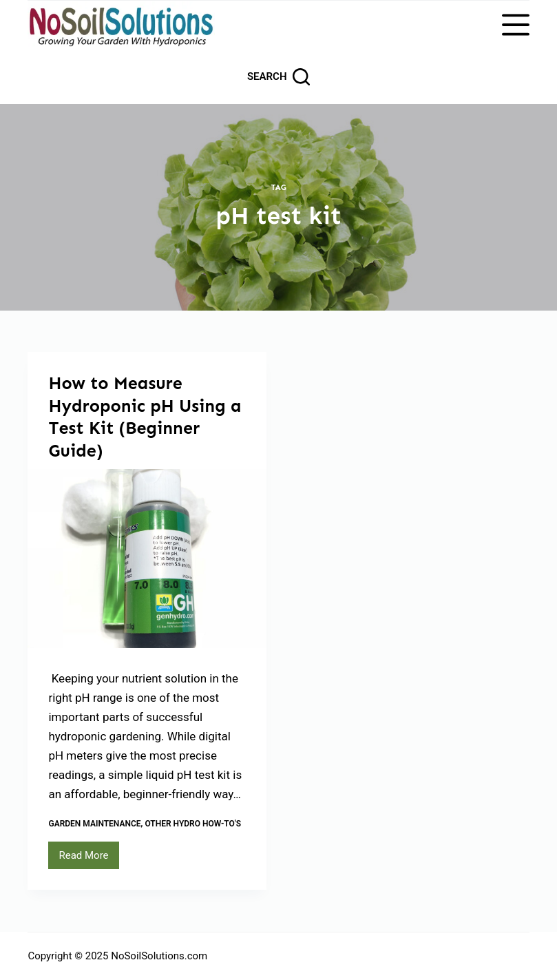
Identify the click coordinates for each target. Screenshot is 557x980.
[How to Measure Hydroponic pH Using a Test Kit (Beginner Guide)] (147, 559)
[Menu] (516, 25)
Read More (88, 859)
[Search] (278, 77)
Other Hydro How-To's (193, 824)
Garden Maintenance (94, 824)
